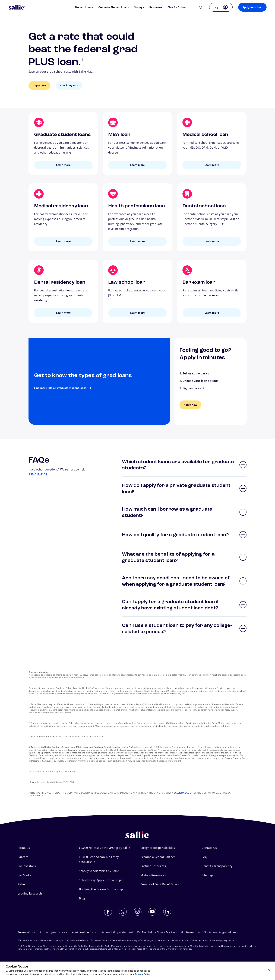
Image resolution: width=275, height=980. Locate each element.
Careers (23, 857)
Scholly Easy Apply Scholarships (101, 880)
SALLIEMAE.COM (183, 793)
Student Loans (84, 7)
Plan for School (177, 7)
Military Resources (153, 875)
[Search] (201, 7)
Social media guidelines (220, 932)
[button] (184, 465)
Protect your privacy (54, 932)
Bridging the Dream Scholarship (101, 889)
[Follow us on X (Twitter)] (123, 912)
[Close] (269, 970)
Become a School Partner (158, 857)
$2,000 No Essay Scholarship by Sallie (105, 848)
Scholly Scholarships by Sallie (99, 871)
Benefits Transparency (217, 866)
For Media (24, 875)
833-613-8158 (38, 474)
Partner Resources (153, 866)
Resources (156, 7)
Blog (82, 898)
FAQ (204, 857)
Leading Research (30, 893)
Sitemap (207, 875)
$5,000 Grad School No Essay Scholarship (99, 859)
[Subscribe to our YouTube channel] (152, 912)
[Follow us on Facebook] (108, 912)
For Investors (27, 866)
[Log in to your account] (221, 7)
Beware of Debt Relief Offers (160, 884)
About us (24, 848)
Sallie (21, 884)
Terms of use (27, 932)
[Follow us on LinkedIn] (167, 912)
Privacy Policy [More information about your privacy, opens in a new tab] (143, 974)
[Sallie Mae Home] (17, 7)
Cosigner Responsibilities (158, 848)
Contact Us (209, 848)
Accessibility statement (117, 932)
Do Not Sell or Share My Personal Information (169, 932)
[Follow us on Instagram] (138, 912)
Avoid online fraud (85, 932)
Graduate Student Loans (113, 7)
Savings (139, 7)
